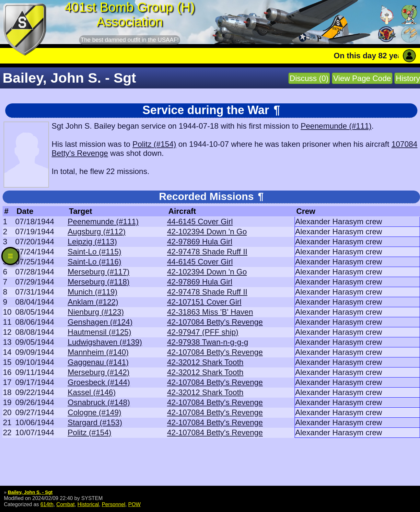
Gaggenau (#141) (98, 362)
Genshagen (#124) (100, 322)
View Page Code (362, 78)
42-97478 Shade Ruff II (207, 252)
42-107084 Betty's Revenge (215, 322)
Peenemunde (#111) (336, 126)
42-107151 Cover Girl (204, 302)
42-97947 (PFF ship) (203, 332)
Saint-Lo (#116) (94, 262)
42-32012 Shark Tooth (205, 362)
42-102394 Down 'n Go (207, 232)
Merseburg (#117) (99, 272)
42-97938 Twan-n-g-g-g (207, 342)
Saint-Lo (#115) (94, 252)
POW (134, 504)
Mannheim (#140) (98, 352)
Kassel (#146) (92, 392)
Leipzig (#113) (92, 242)
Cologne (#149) (94, 412)
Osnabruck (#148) (99, 402)
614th (47, 504)
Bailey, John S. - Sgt (30, 492)
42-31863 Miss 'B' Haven (210, 312)
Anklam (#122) (93, 302)
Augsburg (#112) (97, 232)
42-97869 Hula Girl (199, 242)
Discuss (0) (309, 78)
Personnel (113, 504)
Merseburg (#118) (99, 282)
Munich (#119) (93, 292)
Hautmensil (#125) (99, 332)
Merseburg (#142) (99, 372)
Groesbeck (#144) (99, 382)
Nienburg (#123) (96, 312)
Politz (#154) (154, 144)
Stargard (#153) (95, 422)
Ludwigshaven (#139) (105, 342)
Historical (88, 504)
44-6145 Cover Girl (200, 221)
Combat (65, 504)
